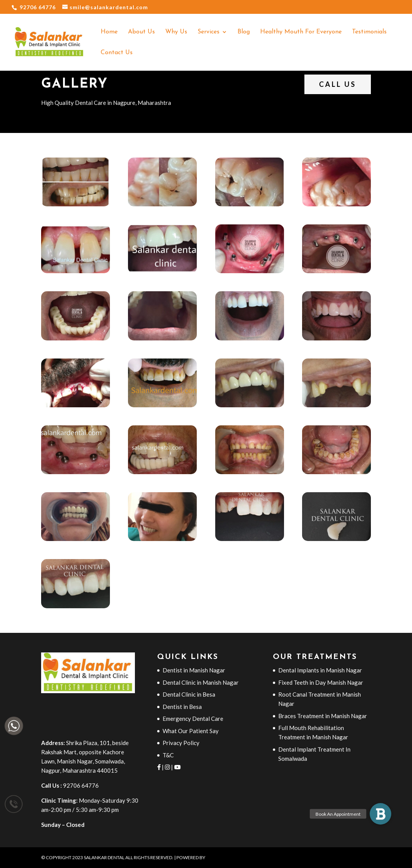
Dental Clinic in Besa (189, 694)
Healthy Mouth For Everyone (301, 32)
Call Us (338, 84)
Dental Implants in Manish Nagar (320, 670)
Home (109, 32)
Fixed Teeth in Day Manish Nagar (321, 682)
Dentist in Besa (182, 707)
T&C (168, 755)
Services (208, 32)
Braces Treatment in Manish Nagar (323, 716)
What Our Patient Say (191, 731)
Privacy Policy (181, 743)
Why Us (176, 32)
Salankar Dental (105, 857)
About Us (141, 32)
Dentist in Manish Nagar (194, 670)
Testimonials (369, 32)
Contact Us (117, 53)
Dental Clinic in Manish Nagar (201, 682)
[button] (380, 814)
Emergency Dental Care (193, 719)
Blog (244, 32)
